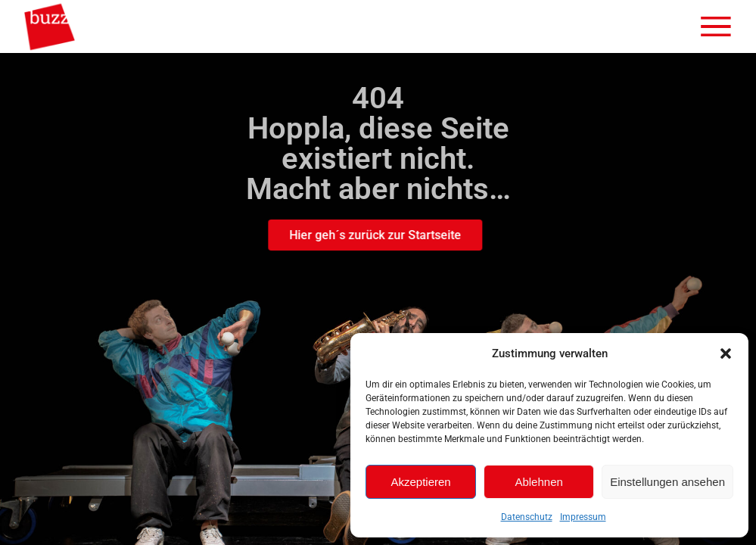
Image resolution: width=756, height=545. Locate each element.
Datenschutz (527, 517)
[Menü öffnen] (716, 26)
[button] (726, 353)
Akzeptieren (420, 482)
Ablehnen (538, 482)
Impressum (583, 517)
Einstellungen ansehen (667, 482)
